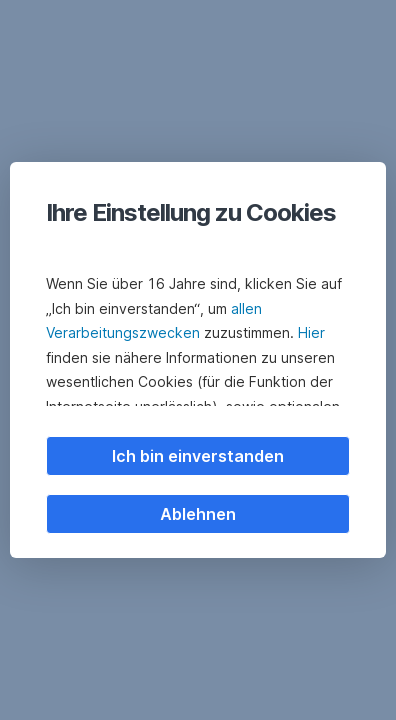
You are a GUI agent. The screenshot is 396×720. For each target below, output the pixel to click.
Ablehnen (198, 514)
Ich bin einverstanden (198, 456)
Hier (311, 332)
